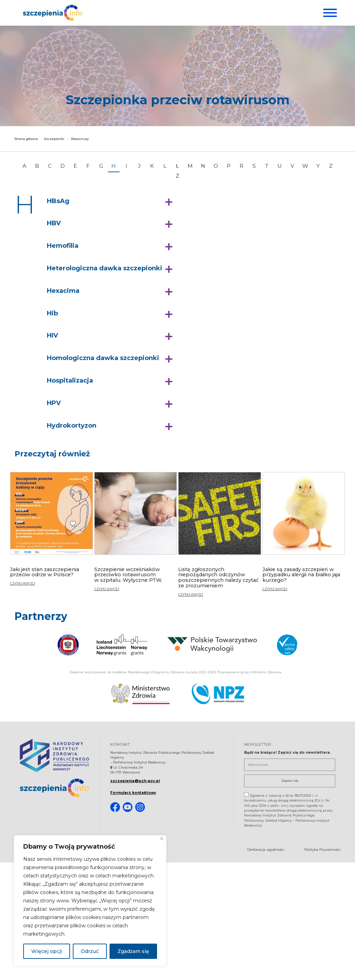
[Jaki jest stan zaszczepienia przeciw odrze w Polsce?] (51, 534)
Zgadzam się (133, 951)
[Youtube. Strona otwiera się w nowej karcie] (128, 808)
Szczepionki (54, 141)
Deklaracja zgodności (266, 850)
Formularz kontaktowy (133, 794)
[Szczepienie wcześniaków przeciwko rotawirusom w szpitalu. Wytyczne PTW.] (136, 536)
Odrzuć (90, 951)
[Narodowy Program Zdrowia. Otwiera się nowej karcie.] (218, 695)
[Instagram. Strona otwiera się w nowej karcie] (140, 808)
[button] (111, 203)
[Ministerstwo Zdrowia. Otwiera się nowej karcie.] (140, 695)
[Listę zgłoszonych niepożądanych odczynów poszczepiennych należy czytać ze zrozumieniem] (220, 539)
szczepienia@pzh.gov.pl (135, 782)
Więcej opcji (47, 951)
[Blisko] (162, 838)
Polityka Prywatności (322, 850)
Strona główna (26, 141)
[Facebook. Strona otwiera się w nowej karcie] (115, 808)
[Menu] (329, 13)
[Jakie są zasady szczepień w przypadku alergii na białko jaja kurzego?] (304, 536)
